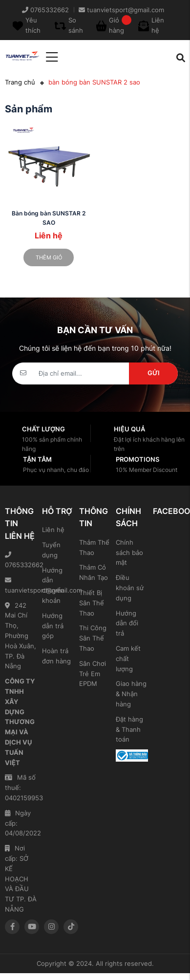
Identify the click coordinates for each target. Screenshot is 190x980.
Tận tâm (37, 459)
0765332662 (21, 560)
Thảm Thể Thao (94, 547)
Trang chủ (20, 82)
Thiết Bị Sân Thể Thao (92, 603)
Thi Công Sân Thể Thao (93, 638)
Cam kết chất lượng (128, 659)
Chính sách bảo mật (129, 553)
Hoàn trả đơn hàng (56, 656)
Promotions (137, 459)
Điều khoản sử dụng (130, 588)
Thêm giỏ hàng (49, 260)
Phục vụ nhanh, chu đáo (56, 470)
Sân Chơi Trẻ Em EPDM (93, 674)
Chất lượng (43, 429)
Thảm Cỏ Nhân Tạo (94, 572)
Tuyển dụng (51, 550)
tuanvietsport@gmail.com (21, 586)
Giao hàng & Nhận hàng (131, 694)
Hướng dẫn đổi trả (127, 623)
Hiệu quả (129, 429)
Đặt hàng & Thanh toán (129, 729)
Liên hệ (53, 530)
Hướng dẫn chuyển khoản (53, 585)
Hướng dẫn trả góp (53, 626)
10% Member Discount (147, 470)
